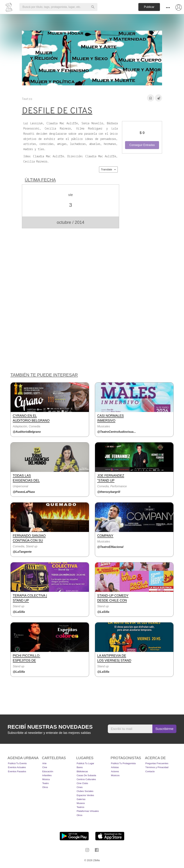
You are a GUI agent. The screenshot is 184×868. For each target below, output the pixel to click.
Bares (80, 767)
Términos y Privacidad (157, 767)
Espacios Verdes (85, 795)
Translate (108, 169)
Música (46, 779)
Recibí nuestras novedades (50, 727)
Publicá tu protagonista (123, 763)
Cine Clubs (82, 783)
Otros (45, 787)
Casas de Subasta (86, 775)
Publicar (149, 7)
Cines (80, 787)
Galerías (81, 799)
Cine (45, 767)
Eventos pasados (17, 771)
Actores (115, 771)
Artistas (115, 767)
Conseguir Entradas (142, 145)
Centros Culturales (86, 779)
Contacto (150, 771)
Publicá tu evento (17, 763)
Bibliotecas (82, 771)
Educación (48, 771)
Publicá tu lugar (85, 763)
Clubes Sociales (85, 791)
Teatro (45, 783)
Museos (81, 803)
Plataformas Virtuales (88, 811)
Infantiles (47, 775)
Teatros (80, 807)
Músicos (115, 775)
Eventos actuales (17, 767)
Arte (44, 763)
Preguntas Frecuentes (157, 763)
